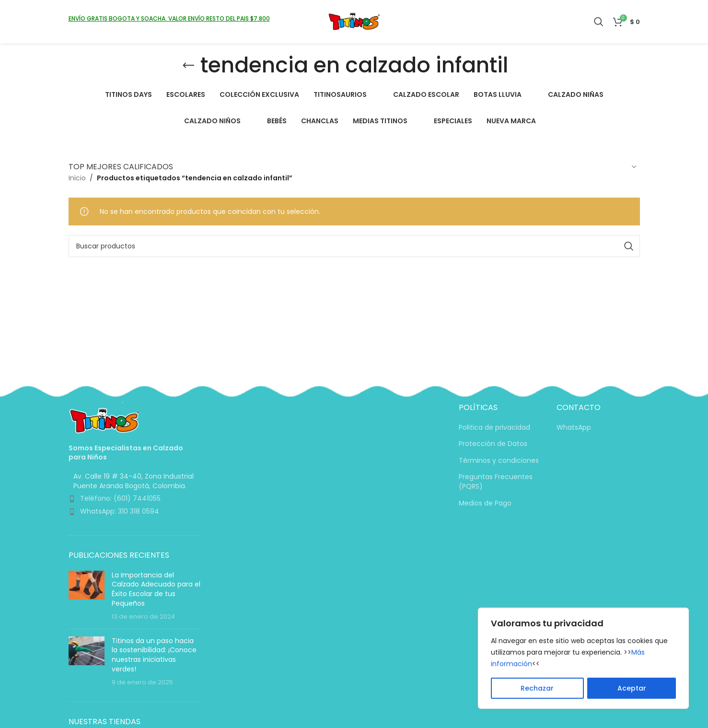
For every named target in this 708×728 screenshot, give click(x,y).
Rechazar (537, 688)
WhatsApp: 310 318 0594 (120, 511)
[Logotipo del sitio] (354, 21)
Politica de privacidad (494, 428)
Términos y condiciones (499, 461)
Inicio (77, 178)
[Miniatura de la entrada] (87, 596)
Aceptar (632, 688)
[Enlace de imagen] (104, 420)
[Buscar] (599, 22)
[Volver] (188, 66)
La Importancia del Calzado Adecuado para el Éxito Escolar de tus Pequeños (156, 589)
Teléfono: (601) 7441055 (120, 498)
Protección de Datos (493, 444)
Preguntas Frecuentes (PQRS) (496, 482)
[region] (583, 658)
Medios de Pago (485, 503)
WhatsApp (574, 428)
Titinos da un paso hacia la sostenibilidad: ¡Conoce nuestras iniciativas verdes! (154, 655)
